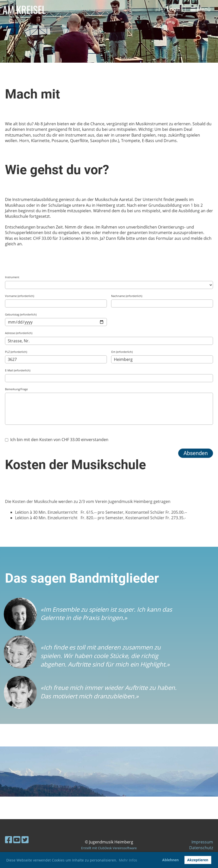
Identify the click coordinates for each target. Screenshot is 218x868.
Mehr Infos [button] (128, 860)
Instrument (12, 424)
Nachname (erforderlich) (127, 442)
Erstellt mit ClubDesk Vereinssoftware (109, 848)
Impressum (202, 842)
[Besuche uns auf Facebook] (9, 840)
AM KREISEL (24, 10)
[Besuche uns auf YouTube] (17, 840)
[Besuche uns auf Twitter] (25, 840)
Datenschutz (201, 848)
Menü (201, 9)
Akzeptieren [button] (198, 860)
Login (174, 9)
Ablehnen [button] (170, 860)
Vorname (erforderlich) (20, 442)
